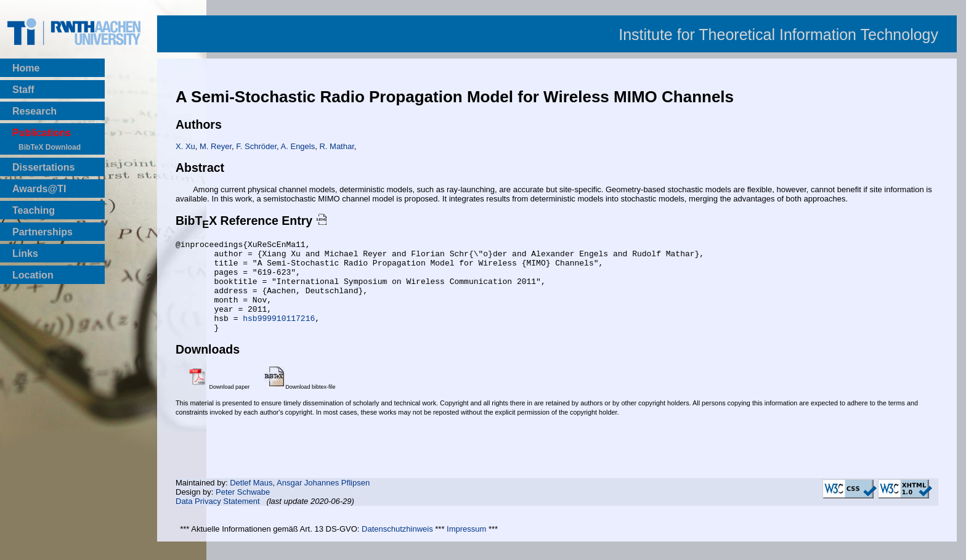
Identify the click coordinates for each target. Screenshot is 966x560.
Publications (42, 133)
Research (34, 111)
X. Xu (185, 146)
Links (25, 254)
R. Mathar (336, 146)
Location (33, 275)
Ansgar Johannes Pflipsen (323, 501)
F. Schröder (256, 146)
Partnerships (43, 232)
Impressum (466, 547)
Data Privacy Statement (218, 520)
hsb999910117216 (279, 335)
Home (26, 68)
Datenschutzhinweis (397, 547)
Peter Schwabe (243, 510)
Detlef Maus (251, 501)
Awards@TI (39, 189)
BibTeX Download (50, 147)
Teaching (34, 210)
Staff (23, 90)
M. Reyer (216, 146)
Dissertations (43, 167)
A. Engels (298, 146)
